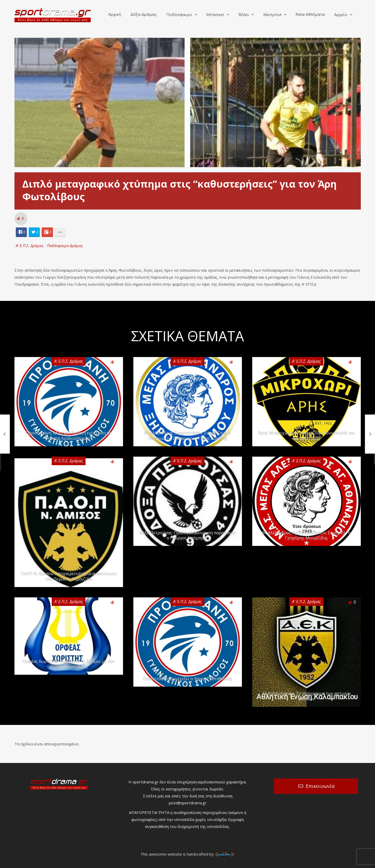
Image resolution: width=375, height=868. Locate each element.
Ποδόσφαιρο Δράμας (65, 246)
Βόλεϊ (244, 15)
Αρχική (115, 15)
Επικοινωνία (320, 786)
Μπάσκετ (215, 15)
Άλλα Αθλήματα (310, 15)
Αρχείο (341, 15)
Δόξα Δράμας (144, 15)
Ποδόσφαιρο (179, 15)
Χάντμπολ (272, 15)
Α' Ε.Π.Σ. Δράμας (30, 246)
